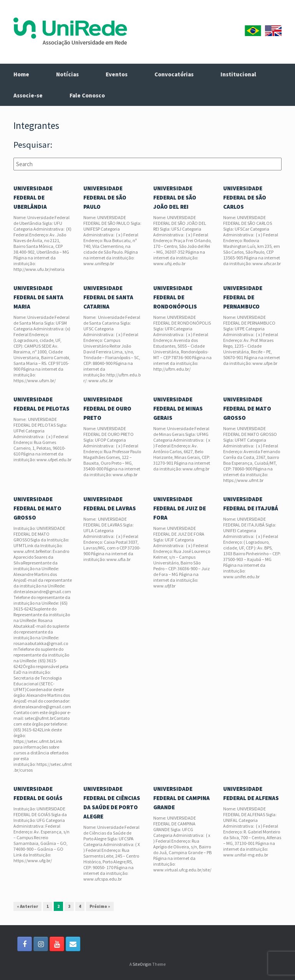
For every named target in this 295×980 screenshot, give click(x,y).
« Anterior (27, 906)
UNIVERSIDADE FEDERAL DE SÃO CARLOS (245, 197)
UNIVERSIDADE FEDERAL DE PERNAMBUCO (243, 297)
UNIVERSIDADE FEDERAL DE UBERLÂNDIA (33, 197)
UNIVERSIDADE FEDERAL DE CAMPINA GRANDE (181, 798)
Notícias (67, 74)
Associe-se (28, 95)
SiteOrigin (142, 964)
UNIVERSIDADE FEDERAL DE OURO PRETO (107, 408)
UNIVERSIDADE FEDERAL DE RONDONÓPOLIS (175, 297)
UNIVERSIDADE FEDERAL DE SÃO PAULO (105, 197)
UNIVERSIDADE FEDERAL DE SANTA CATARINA (108, 297)
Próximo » (100, 906)
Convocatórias (174, 74)
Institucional (238, 74)
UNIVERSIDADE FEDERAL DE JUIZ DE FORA (180, 508)
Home (21, 74)
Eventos (117, 74)
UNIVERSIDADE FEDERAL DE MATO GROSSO (247, 408)
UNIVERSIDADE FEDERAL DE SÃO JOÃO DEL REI (175, 197)
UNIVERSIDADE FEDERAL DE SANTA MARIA (38, 297)
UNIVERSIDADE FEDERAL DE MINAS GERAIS (178, 408)
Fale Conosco (87, 95)
